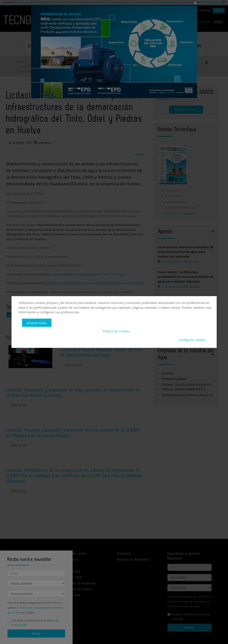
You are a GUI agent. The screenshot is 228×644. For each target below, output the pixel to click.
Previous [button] (19, 47)
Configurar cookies (192, 339)
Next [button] (210, 47)
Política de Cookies (116, 331)
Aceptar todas (37, 323)
